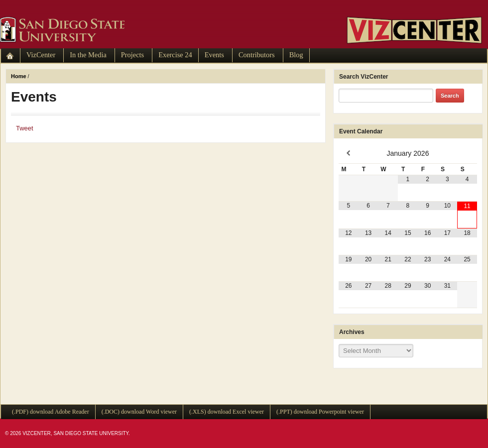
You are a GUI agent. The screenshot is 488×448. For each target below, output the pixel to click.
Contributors (257, 55)
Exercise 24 (175, 55)
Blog (296, 55)
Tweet (25, 128)
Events (214, 55)
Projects (132, 55)
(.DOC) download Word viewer (139, 412)
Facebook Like (56, 128)
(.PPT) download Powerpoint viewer (320, 412)
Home (19, 76)
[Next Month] (467, 153)
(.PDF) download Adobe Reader (51, 412)
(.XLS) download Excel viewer (227, 412)
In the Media (88, 55)
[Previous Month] (349, 153)
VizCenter (41, 55)
